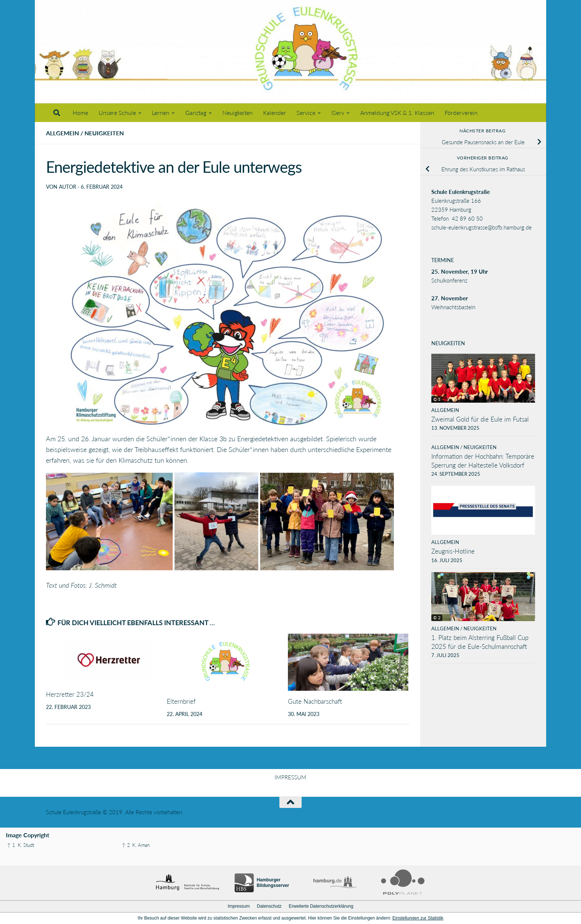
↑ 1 (11, 845)
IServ (338, 113)
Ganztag (196, 113)
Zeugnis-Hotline (453, 551)
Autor (68, 187)
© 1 (437, 399)
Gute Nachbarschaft (315, 701)
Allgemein (62, 133)
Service (306, 113)
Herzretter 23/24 (70, 694)
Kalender (275, 113)
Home (80, 113)
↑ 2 (126, 845)
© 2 (437, 618)
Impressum (239, 906)
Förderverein (461, 113)
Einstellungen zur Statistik (418, 918)
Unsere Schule (117, 113)
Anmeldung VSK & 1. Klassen (397, 113)
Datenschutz (269, 906)
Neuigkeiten (238, 113)
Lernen (161, 113)
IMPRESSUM (290, 777)
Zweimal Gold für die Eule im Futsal (480, 419)
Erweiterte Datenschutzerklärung (321, 906)
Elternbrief (181, 701)
